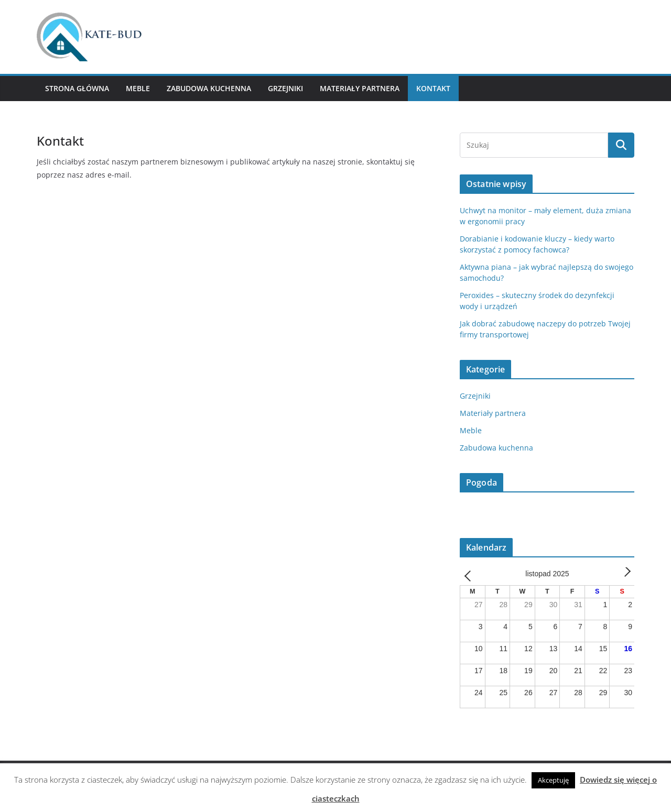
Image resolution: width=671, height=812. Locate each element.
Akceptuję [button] (553, 780)
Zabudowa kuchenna (209, 88)
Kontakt (433, 88)
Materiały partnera (360, 88)
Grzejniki (285, 88)
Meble (138, 88)
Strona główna (77, 88)
